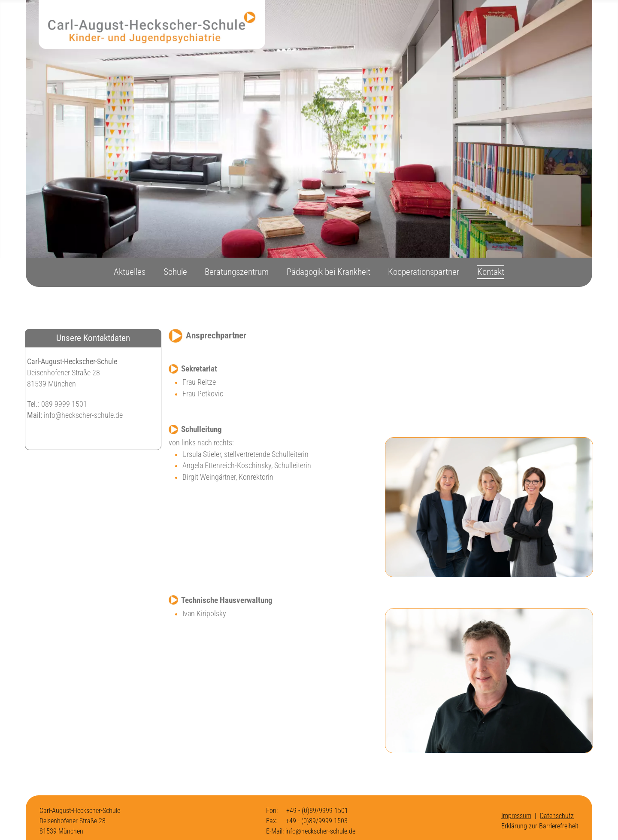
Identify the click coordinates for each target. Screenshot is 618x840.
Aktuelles (130, 272)
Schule (175, 272)
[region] (309, 129)
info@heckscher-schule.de (83, 415)
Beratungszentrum (237, 272)
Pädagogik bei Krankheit (329, 272)
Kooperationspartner (424, 272)
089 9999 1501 (63, 404)
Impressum (516, 816)
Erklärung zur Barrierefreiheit (540, 826)
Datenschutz (557, 816)
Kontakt (491, 272)
